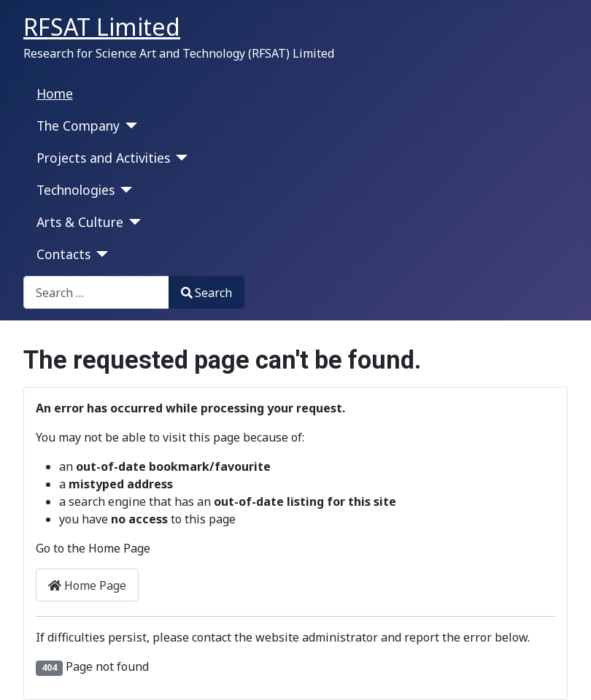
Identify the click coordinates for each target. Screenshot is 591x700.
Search (206, 293)
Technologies (76, 190)
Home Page (87, 585)
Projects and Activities (103, 158)
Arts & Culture (80, 222)
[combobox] (96, 292)
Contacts (63, 254)
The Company (78, 126)
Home (55, 93)
